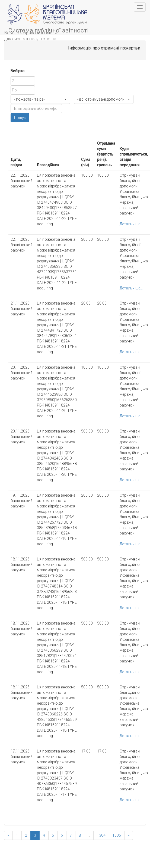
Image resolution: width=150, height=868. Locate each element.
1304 (101, 835)
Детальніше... (131, 224)
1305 (117, 835)
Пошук (20, 118)
